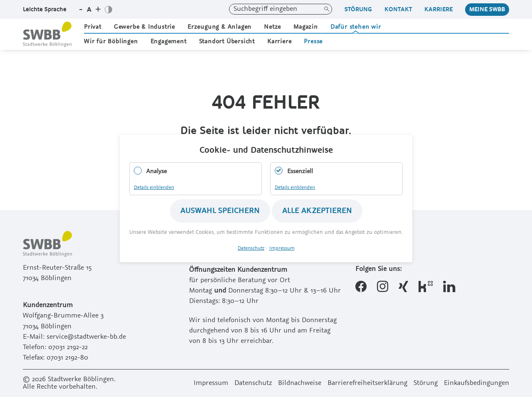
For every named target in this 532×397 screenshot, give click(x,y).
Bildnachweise (300, 383)
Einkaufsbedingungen (477, 383)
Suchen (327, 9)
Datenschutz (253, 383)
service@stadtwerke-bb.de (86, 337)
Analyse (156, 171)
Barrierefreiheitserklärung (367, 383)
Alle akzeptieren (317, 211)
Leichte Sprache (45, 9)
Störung (358, 9)
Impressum (211, 383)
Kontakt (398, 9)
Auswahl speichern (220, 211)
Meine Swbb (487, 9)
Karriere (438, 9)
